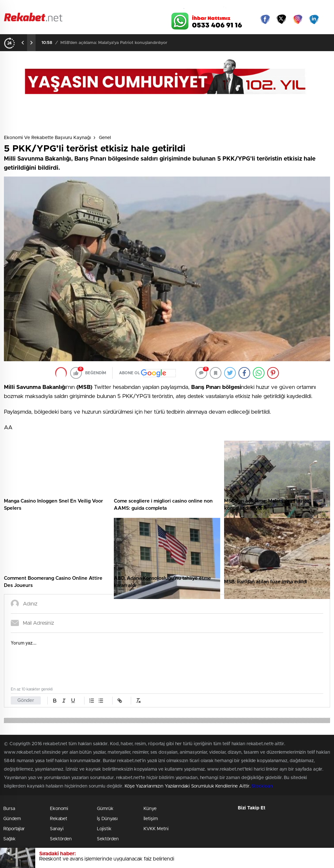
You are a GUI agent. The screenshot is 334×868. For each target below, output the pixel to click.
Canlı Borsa (231, 7)
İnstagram (297, 19)
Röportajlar (14, 829)
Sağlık (9, 839)
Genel (105, 138)
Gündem (12, 819)
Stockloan (262, 786)
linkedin (314, 19)
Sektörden (61, 839)
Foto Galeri (83, 7)
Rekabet (59, 819)
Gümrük (105, 809)
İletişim (151, 819)
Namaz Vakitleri (308, 7)
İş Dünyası (107, 819)
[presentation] (23, 43)
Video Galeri (119, 7)
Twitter (281, 19)
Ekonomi (59, 809)
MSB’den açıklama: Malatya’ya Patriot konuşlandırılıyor (114, 43)
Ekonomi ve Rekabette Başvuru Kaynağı (47, 138)
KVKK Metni (156, 829)
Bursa (9, 809)
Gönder (26, 700)
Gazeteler (45, 7)
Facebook (265, 19)
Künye (150, 809)
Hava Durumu (192, 7)
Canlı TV (155, 7)
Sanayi (57, 829)
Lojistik (104, 829)
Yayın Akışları (268, 7)
